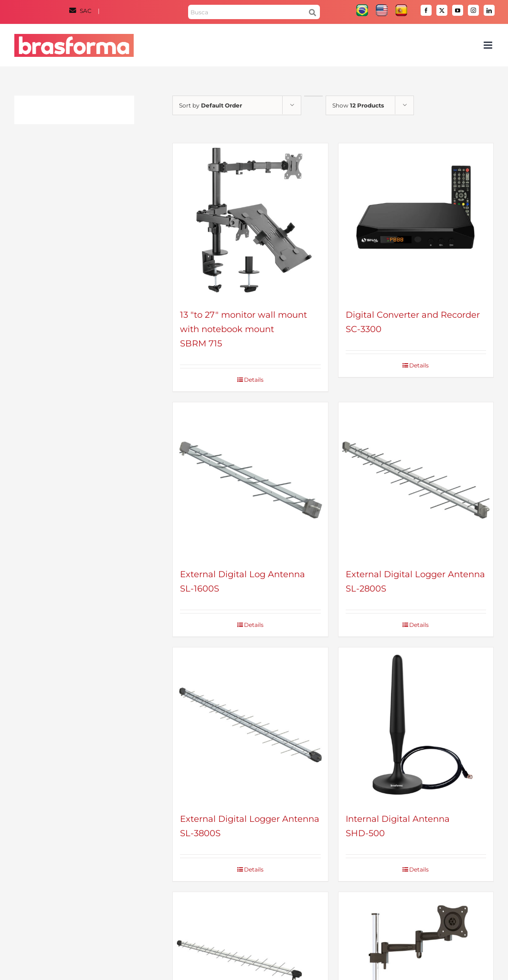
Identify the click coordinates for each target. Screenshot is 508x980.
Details (254, 380)
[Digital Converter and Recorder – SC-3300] (416, 221)
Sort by (211, 105)
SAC (81, 11)
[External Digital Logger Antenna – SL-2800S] (416, 480)
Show (358, 105)
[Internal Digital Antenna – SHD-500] (416, 725)
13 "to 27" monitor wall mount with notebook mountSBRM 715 (243, 329)
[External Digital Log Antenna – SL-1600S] (250, 480)
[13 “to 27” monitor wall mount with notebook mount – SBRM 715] (250, 221)
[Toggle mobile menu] (489, 45)
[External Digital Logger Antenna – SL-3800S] (250, 725)
